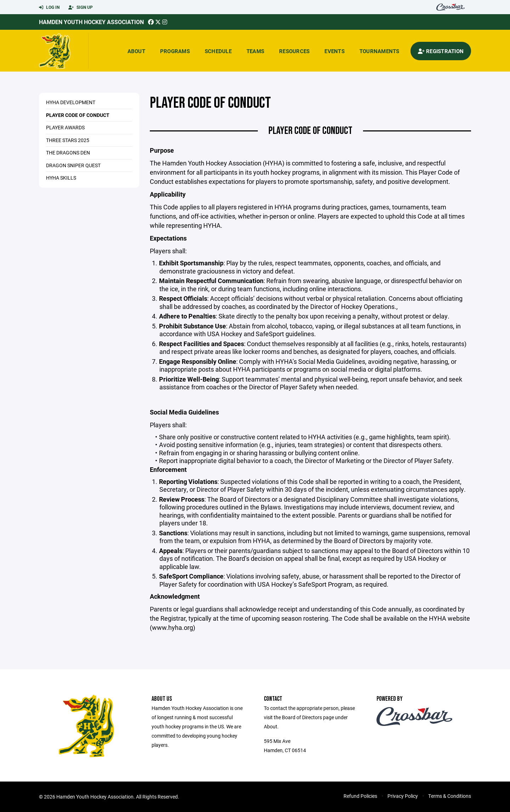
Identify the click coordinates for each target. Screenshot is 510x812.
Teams (255, 51)
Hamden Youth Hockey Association (91, 22)
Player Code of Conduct (78, 115)
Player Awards (65, 127)
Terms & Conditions (450, 796)
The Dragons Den (68, 153)
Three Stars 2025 (68, 140)
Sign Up (81, 7)
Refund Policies (360, 796)
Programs (175, 51)
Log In (49, 7)
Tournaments (379, 51)
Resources (294, 51)
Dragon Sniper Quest (73, 165)
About (136, 51)
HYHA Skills (61, 178)
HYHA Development (71, 102)
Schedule (218, 51)
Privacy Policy (403, 796)
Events (335, 51)
